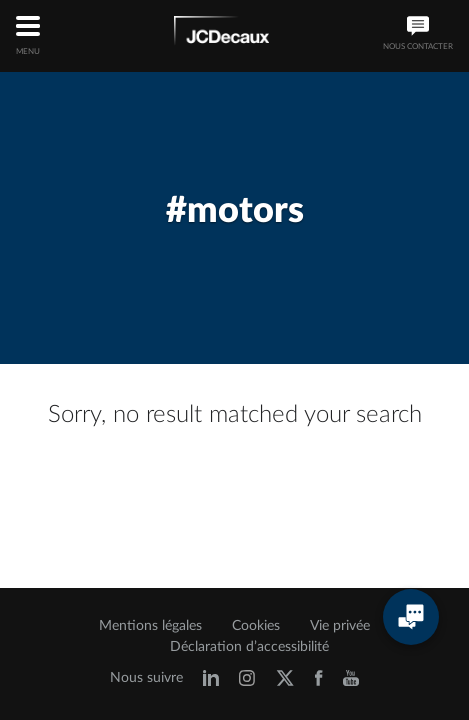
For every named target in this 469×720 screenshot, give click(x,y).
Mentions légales (150, 626)
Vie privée (340, 626)
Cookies (256, 626)
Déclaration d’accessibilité (249, 647)
